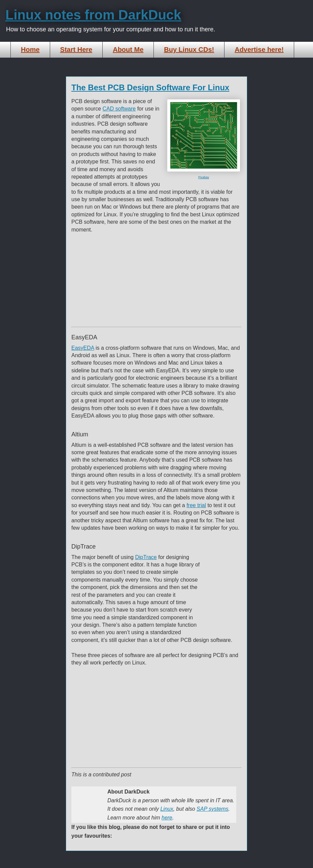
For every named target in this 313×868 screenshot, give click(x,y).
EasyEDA (83, 348)
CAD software (119, 109)
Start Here (76, 50)
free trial (196, 505)
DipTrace (146, 557)
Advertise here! (259, 50)
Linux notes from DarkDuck (93, 15)
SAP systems (213, 809)
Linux (167, 809)
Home (30, 50)
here (167, 818)
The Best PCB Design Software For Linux (150, 87)
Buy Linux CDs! (189, 50)
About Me (128, 50)
